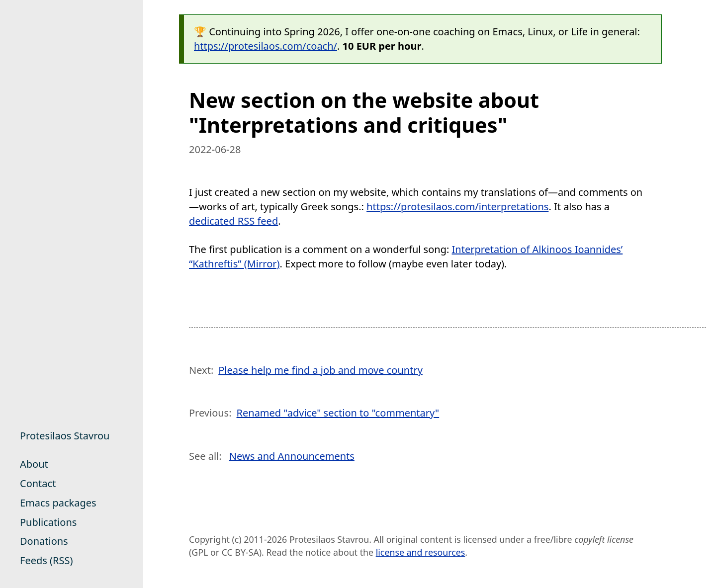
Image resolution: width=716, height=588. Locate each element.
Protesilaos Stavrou (65, 436)
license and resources (421, 552)
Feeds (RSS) (46, 560)
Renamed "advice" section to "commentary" (338, 413)
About (34, 464)
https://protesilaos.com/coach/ (266, 46)
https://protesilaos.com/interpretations (457, 207)
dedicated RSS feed (233, 221)
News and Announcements (292, 456)
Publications (48, 522)
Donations (44, 541)
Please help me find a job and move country (320, 370)
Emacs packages (58, 503)
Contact (38, 483)
